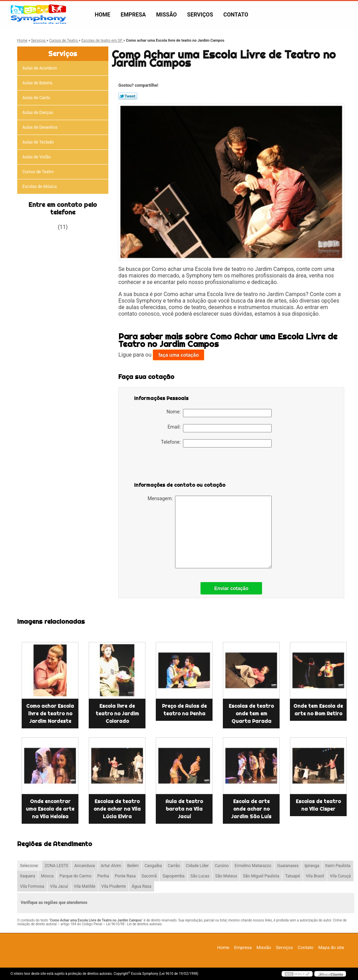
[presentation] (178, 468)
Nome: (219, 413)
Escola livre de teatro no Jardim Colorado (117, 714)
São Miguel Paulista (261, 876)
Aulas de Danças (38, 113)
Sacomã (149, 876)
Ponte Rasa (125, 876)
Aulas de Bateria (38, 83)
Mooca (47, 876)
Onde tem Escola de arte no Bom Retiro (318, 710)
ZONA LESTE (57, 866)
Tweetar (128, 96)
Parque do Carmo (75, 876)
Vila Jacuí (59, 886)
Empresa (133, 15)
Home (103, 15)
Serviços (200, 15)
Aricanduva (85, 866)
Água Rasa (142, 886)
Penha (103, 876)
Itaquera (28, 876)
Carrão (174, 866)
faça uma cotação (178, 355)
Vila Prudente (113, 886)
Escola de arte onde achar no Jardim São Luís (251, 809)
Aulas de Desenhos (40, 127)
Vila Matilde (85, 886)
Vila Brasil (315, 876)
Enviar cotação (231, 588)
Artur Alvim (111, 866)
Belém (133, 866)
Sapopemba (173, 876)
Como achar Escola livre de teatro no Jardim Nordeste (50, 714)
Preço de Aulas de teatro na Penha (184, 710)
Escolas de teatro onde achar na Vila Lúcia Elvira (117, 809)
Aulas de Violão (37, 157)
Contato (236, 15)
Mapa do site (331, 947)
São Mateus (226, 876)
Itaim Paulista (338, 866)
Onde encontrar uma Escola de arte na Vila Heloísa (50, 809)
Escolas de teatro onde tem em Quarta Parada (251, 714)
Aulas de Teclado (39, 142)
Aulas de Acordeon (40, 68)
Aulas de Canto (37, 98)
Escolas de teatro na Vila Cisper (318, 805)
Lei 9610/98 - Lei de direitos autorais (134, 924)
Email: (220, 428)
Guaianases (288, 866)
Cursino (222, 866)
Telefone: (216, 443)
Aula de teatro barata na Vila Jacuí (184, 809)
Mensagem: (210, 532)
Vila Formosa (32, 886)
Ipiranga (312, 866)
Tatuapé (292, 876)
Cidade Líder (197, 866)
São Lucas (200, 876)
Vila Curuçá (340, 876)
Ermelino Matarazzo (253, 866)
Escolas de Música (40, 187)
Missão (166, 15)
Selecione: (29, 866)
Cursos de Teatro (39, 172)
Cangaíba (153, 866)
